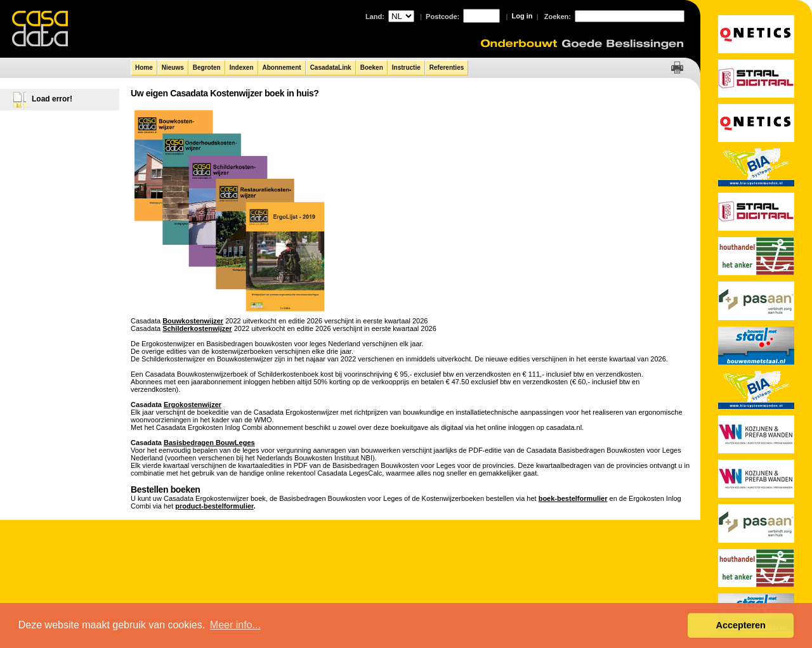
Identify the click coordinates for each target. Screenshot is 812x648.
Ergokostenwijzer (193, 405)
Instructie (406, 68)
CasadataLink (331, 68)
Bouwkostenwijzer (193, 321)
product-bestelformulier (214, 506)
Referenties (447, 68)
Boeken (372, 68)
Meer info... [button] (235, 625)
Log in (522, 16)
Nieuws (173, 68)
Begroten (207, 68)
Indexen (242, 68)
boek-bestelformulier (573, 498)
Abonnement (282, 68)
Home (144, 68)
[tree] (60, 97)
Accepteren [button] (740, 625)
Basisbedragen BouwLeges (209, 443)
